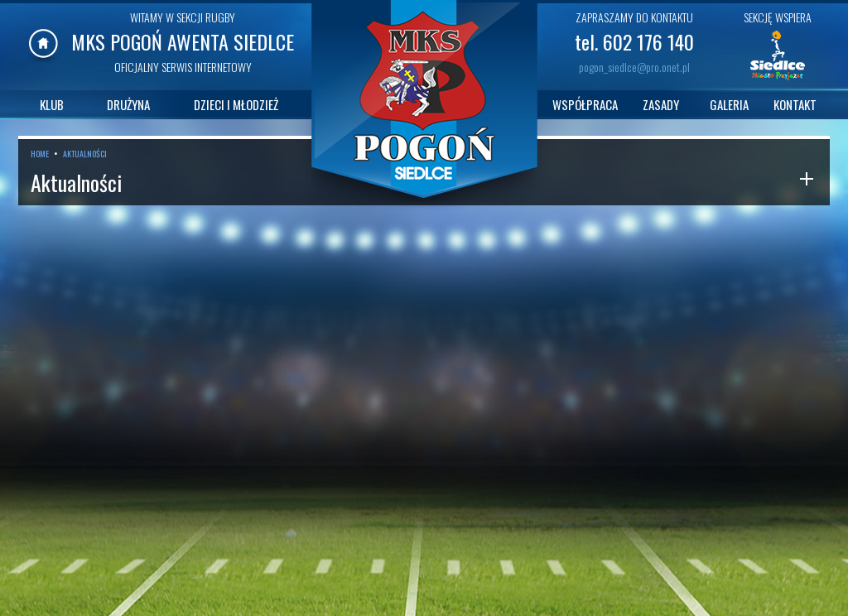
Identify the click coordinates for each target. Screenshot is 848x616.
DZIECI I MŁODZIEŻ (236, 104)
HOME (40, 154)
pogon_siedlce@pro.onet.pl (634, 67)
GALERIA (729, 104)
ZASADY (661, 104)
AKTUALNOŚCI (85, 154)
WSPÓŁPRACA (585, 104)
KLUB (52, 104)
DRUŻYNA (128, 104)
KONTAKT (795, 104)
